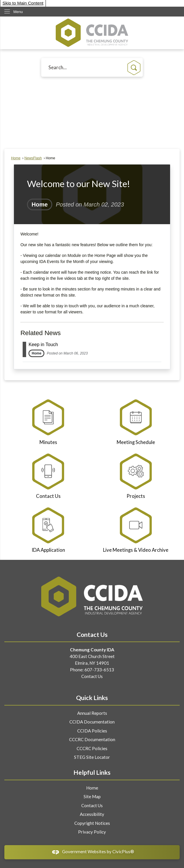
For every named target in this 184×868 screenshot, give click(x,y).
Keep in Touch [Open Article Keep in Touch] (43, 345)
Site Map (92, 796)
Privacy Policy (92, 832)
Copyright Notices (92, 823)
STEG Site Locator (92, 757)
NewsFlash (33, 158)
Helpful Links (92, 772)
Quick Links (92, 698)
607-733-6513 (99, 670)
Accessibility (92, 814)
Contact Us (92, 676)
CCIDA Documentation (92, 722)
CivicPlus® (123, 851)
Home (16, 158)
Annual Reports (92, 713)
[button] (134, 68)
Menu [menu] (18, 12)
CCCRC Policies (92, 748)
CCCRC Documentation (92, 739)
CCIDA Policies (92, 731)
